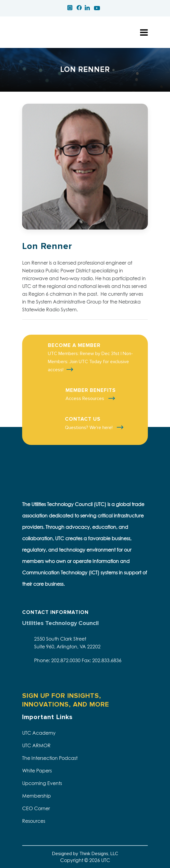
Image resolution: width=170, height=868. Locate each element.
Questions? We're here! (89, 428)
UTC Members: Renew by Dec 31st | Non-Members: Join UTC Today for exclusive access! (90, 362)
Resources (34, 821)
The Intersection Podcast (50, 758)
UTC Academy (39, 733)
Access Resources (85, 398)
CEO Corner (36, 808)
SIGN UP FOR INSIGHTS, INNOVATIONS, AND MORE (66, 700)
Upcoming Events (42, 783)
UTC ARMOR (36, 745)
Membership (37, 796)
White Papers (37, 771)
